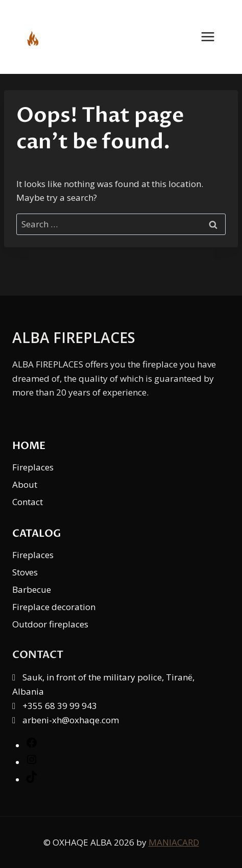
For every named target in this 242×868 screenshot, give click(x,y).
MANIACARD (174, 842)
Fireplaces (33, 467)
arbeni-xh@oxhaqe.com (71, 720)
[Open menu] (213, 37)
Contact (28, 502)
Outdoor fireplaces (50, 624)
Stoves (25, 572)
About (25, 484)
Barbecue (32, 589)
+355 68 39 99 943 (60, 706)
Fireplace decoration (54, 607)
